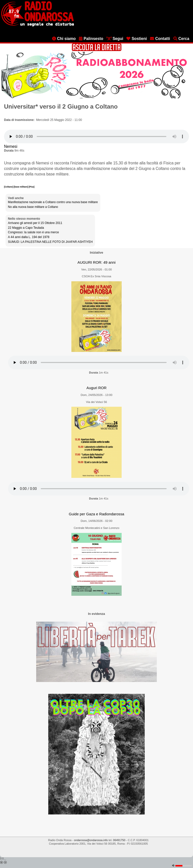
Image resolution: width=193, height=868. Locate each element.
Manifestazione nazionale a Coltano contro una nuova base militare (53, 202)
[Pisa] (32, 187)
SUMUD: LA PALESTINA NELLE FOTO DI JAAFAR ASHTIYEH (50, 242)
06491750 (119, 840)
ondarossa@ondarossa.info (91, 840)
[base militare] (21, 187)
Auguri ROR (96, 388)
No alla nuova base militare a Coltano (33, 207)
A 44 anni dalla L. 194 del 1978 (29, 237)
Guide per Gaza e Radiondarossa (97, 514)
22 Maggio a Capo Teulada (26, 228)
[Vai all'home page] (38, 25)
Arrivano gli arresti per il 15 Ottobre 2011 (35, 223)
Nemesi (11, 146)
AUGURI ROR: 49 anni (96, 262)
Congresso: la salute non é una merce (34, 232)
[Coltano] (9, 187)
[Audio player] (96, 136)
